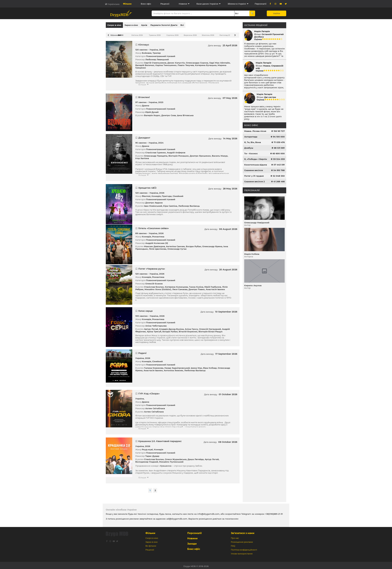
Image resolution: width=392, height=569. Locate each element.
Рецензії (165, 4)
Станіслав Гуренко (156, 151)
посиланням (232, 517)
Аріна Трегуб (154, 330)
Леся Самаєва (180, 288)
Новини (183, 4)
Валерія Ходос (152, 114)
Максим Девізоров (154, 245)
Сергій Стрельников (155, 61)
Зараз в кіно (131, 25)
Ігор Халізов (142, 157)
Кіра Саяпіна (170, 204)
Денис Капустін (176, 61)
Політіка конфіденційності (244, 548)
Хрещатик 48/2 (147, 186)
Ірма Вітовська (185, 114)
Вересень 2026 (189, 34)
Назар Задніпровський (177, 366)
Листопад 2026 (224, 34)
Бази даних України (207, 4)
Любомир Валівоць (189, 204)
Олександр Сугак (177, 247)
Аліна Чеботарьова (156, 324)
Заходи (192, 542)
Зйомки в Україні (237, 4)
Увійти (276, 13)
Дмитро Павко (197, 288)
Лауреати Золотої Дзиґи (164, 25)
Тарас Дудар (152, 454)
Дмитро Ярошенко (200, 154)
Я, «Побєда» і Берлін (256, 159)
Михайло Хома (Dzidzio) (158, 288)
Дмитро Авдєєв (154, 201)
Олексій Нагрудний (210, 327)
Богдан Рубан (194, 245)
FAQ (233, 544)
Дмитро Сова (169, 114)
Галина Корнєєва (154, 366)
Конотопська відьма (256, 165)
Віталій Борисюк (188, 330)
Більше (142, 83)
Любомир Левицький (157, 58)
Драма (146, 104)
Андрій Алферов (176, 151)
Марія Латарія (262, 31)
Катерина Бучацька (206, 64)
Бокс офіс (146, 4)
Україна (154, 48)
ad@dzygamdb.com (177, 517)
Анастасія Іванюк (215, 288)
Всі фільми (151, 544)
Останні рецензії (256, 25)
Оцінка (258, 39)
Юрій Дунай (152, 111)
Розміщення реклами (242, 540)
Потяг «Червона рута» (152, 267)
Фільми (127, 4)
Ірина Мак (196, 366)
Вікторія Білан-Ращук (210, 330)
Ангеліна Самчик (175, 245)
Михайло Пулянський (171, 460)
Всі (182, 25)
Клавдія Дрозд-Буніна (171, 327)
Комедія (156, 195)
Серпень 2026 (171, 34)
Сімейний (178, 195)
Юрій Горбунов (213, 285)
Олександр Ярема (212, 245)
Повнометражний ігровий (161, 55)
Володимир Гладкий (147, 460)
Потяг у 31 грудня (254, 176)
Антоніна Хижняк (173, 369)
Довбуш (249, 148)
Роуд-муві (147, 448)
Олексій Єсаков (154, 282)
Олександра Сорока (197, 61)
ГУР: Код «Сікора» (149, 392)
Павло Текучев (186, 64)
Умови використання (242, 552)
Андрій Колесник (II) (157, 242)
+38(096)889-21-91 (274, 512)
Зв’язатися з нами (243, 532)
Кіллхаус (144, 43)
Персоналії (261, 4)
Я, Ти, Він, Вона (253, 142)
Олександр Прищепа (156, 154)
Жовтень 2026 (206, 34)
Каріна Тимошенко (166, 64)
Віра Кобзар (210, 366)
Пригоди (167, 195)
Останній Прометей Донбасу (269, 35)
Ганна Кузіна (196, 285)
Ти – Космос (251, 153)
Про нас (235, 537)
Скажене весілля (254, 170)
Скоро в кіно (114, 25)
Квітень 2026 (136, 34)
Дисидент (144, 136)
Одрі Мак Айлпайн (220, 61)
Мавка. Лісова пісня (255, 131)
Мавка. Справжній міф (269, 67)
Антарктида (251, 137)
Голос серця (145, 309)
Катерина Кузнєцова (176, 285)
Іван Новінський (153, 204)
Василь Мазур (220, 154)
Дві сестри (270, 97)
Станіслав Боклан (154, 285)
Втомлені (144, 96)
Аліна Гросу (191, 327)
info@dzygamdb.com (208, 512)
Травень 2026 (153, 34)
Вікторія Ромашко (179, 154)
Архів (144, 25)
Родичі (142, 352)
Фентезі (146, 195)
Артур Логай (151, 327)
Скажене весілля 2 (254, 181)
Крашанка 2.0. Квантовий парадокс (160, 440)
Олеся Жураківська (176, 458)
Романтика (158, 235)
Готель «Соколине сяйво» (154, 227)
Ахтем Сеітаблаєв (155, 407)
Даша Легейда (196, 458)
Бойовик (147, 51)
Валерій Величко (145, 64)
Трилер (157, 51)
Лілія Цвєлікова (158, 247)
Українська (113, 4)
